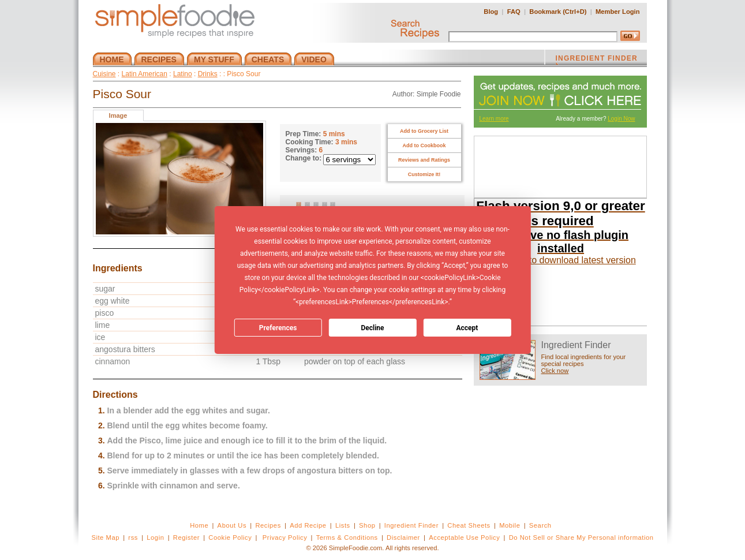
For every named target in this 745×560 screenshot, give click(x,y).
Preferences (278, 328)
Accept (467, 328)
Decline (372, 328)
